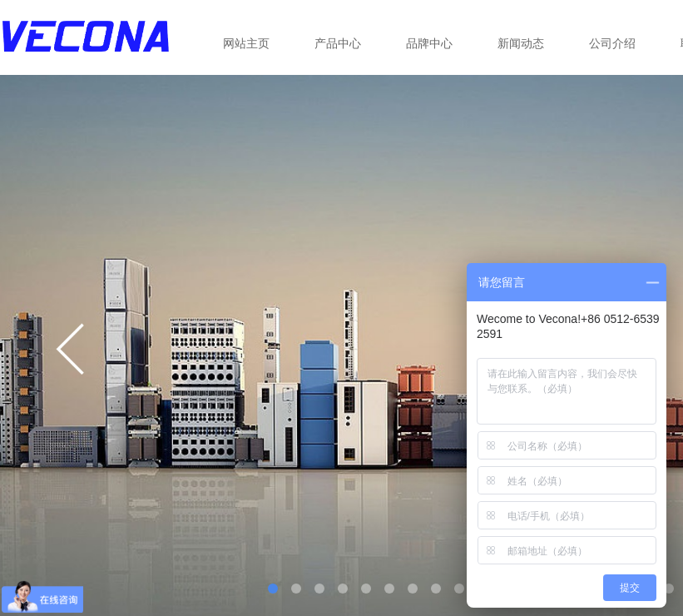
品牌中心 (429, 43)
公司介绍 (612, 43)
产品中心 (338, 43)
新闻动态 (521, 43)
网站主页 (246, 43)
